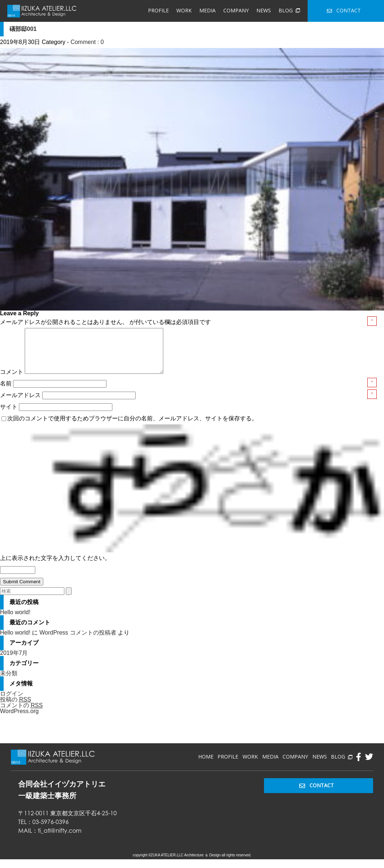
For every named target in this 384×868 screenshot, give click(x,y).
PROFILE (158, 10)
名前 (7, 392)
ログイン (12, 702)
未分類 (9, 682)
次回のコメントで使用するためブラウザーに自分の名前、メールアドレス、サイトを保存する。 (132, 427)
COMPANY (236, 10)
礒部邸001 (23, 29)
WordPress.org (19, 720)
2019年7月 (14, 662)
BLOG (289, 10)
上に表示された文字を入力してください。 (55, 567)
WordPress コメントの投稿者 (78, 641)
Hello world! (15, 621)
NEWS (264, 10)
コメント (12, 381)
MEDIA (207, 10)
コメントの (21, 714)
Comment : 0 (87, 42)
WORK (184, 10)
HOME (206, 765)
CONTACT (344, 10)
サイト (9, 415)
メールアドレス (21, 404)
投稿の (15, 708)
